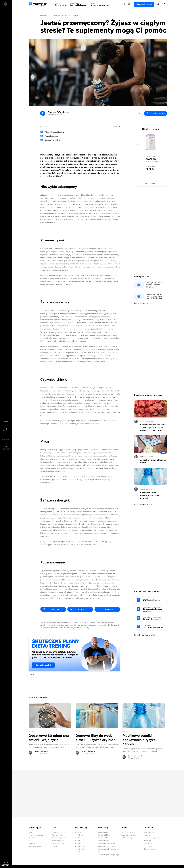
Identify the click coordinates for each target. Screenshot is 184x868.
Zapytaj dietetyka (150, 849)
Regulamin (32, 838)
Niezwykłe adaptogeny (55, 132)
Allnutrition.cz (80, 838)
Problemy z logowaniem (130, 838)
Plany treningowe (58, 843)
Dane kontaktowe (35, 846)
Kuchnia (147, 835)
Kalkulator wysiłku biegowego (108, 855)
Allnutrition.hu (80, 846)
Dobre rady (148, 846)
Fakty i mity (148, 843)
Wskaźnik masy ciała (154, 600)
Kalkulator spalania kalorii (107, 846)
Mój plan (6, 431)
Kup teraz (152, 183)
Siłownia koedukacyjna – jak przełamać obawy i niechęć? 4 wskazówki (155, 296)
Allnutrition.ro (79, 843)
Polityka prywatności (36, 835)
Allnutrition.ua (80, 849)
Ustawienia (6, 449)
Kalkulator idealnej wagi (106, 843)
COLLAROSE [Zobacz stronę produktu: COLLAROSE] (151, 159)
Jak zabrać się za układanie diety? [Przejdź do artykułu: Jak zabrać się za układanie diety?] (153, 461)
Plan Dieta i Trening (128, 832)
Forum (146, 852)
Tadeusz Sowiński (147, 457)
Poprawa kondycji (71, 16)
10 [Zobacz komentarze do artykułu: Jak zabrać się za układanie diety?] (164, 453)
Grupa (6, 862)
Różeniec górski (52, 136)
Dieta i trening (60, 4)
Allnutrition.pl (79, 835)
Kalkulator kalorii (104, 841)
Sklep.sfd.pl (79, 832)
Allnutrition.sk (80, 841)
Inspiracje (147, 841)
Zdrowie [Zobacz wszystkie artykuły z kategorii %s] (32, 731)
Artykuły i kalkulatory (79, 4)
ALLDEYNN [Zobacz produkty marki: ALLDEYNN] (151, 156)
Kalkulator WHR (103, 838)
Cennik (54, 846)
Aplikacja (32, 843)
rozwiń (116, 127)
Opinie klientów (57, 832)
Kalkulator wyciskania (105, 852)
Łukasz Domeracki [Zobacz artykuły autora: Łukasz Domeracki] (41, 752)
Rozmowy (6, 440)
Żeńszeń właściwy (53, 140)
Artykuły (57, 16)
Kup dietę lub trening (144, 4)
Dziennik (6, 422)
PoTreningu (44, 16)
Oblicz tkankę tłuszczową (154, 627)
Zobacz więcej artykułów (143, 303)
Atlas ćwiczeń (149, 832)
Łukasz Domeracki (147, 421)
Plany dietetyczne (58, 841)
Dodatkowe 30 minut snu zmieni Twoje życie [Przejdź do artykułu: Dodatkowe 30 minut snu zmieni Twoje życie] (49, 738)
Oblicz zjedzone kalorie (154, 618)
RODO (31, 841)
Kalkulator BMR (103, 835)
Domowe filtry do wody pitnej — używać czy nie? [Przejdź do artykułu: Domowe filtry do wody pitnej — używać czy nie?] (95, 738)
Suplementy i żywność (100, 4)
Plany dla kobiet (57, 835)
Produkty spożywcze (151, 838)
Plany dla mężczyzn (59, 838)
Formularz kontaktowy (129, 835)
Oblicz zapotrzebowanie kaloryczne (154, 609)
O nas (31, 832)
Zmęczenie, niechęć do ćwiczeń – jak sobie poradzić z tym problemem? (154, 285)
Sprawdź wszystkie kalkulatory (145, 635)
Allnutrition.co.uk (81, 852)
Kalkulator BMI (103, 832)
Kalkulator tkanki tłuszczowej (108, 849)
